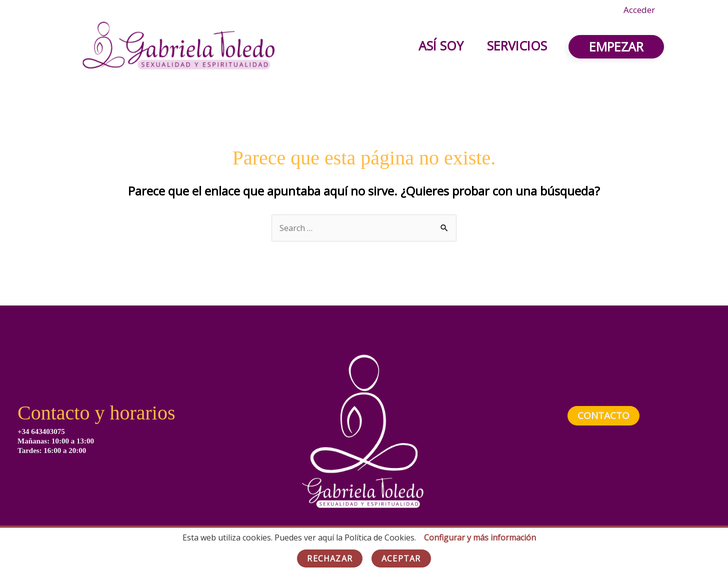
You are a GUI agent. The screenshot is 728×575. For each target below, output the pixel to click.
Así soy (438, 45)
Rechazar (330, 558)
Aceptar (401, 558)
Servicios (516, 45)
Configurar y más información (480, 537)
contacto (603, 415)
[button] (616, 47)
